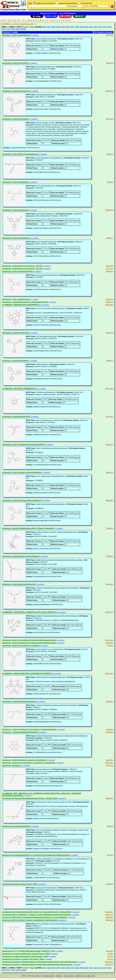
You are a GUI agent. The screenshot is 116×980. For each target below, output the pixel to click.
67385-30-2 (110, 556)
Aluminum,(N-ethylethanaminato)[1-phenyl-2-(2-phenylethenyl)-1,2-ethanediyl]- (37, 912)
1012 (95, 27)
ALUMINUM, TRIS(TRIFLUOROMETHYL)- (20, 389)
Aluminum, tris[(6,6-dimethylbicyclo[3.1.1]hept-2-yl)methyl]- (28, 528)
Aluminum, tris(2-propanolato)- (16, 119)
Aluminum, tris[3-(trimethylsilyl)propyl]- (19, 701)
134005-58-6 (109, 917)
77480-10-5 (110, 528)
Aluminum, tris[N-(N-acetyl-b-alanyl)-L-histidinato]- (24, 760)
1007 (72, 27)
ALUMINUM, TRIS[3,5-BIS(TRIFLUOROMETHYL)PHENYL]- (27, 673)
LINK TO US (91, 976)
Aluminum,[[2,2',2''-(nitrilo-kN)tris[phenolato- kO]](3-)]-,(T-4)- (28, 951)
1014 (105, 27)
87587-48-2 (110, 584)
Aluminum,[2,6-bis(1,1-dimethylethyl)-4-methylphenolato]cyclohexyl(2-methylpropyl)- (40, 962)
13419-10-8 (110, 884)
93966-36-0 (110, 798)
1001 (44, 27)
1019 (18, 29)
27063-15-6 (110, 766)
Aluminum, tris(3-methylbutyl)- (16, 182)
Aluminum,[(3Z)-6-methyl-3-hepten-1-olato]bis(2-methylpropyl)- (30, 920)
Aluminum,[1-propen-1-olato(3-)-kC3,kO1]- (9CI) (23, 959)
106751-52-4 (109, 965)
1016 (4, 29)
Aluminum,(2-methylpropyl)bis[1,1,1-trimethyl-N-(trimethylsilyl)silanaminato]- (36, 855)
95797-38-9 (110, 119)
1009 (81, 27)
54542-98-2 (110, 271)
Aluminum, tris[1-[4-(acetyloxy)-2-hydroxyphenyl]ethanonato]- (29, 643)
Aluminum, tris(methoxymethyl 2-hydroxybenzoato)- (25, 302)
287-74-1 (110, 957)
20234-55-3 (110, 951)
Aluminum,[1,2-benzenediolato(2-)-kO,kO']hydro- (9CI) (26, 954)
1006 (67, 27)
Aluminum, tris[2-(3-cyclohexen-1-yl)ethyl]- (21, 646)
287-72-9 (110, 959)
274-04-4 (110, 954)
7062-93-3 (110, 826)
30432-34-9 (110, 35)
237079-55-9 (109, 674)
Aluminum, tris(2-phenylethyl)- (15, 63)
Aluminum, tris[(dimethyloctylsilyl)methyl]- (21, 556)
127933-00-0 (109, 732)
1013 (100, 27)
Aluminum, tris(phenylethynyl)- (16, 333)
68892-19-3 (110, 920)
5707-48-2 (110, 855)
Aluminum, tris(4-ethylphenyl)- (15, 210)
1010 (86, 27)
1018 (13, 29)
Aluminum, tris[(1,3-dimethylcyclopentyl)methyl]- (24, 444)
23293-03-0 (110, 63)
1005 (63, 27)
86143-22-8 (110, 302)
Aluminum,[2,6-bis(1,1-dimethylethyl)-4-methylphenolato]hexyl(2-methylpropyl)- (37, 965)
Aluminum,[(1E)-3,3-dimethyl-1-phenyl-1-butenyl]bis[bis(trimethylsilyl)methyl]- (37, 915)
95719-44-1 (110, 417)
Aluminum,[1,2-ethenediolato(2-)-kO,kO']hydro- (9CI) (25, 956)
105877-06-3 (109, 763)
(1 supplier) (35, 35)
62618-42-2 (110, 473)
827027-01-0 (109, 389)
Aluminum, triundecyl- (12, 765)
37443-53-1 (110, 154)
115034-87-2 (109, 91)
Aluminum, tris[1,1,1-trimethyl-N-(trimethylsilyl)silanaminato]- (29, 640)
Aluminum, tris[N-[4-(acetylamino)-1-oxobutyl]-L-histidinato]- (29, 763)
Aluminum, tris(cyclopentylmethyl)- (18, 271)
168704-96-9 (109, 305)
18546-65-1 (110, 702)
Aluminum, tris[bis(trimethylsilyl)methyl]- (20, 732)
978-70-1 (110, 646)
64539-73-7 (110, 299)
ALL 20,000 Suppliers (68, 13)
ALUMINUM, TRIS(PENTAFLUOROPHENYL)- (21, 305)
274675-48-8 (109, 640)
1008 (77, 27)
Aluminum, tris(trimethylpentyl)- (16, 416)
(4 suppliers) (42, 884)
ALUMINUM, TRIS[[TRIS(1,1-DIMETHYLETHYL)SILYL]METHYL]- (30, 612)
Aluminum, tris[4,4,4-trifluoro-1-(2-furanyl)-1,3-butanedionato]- (29, 729)
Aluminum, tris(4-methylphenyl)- (16, 238)
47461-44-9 (110, 333)
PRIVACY (59, 976)
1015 (109, 27)
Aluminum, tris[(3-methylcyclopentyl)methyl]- (22, 500)
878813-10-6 (109, 915)
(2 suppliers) (62, 798)
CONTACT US (80, 976)
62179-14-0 (110, 269)
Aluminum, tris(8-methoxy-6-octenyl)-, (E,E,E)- (22, 266)
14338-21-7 (110, 238)
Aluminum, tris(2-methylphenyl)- (16, 35)
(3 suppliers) (62, 920)
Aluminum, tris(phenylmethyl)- (15, 361)
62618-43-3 (110, 500)
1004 (58, 27)
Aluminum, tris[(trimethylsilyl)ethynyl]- (19, 584)
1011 (91, 27)
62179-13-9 (110, 266)
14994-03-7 (110, 361)
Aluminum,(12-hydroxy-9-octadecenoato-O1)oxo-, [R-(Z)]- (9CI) (30, 798)
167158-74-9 (109, 612)
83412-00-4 (110, 760)
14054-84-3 (110, 730)
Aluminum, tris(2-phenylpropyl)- (16, 91)
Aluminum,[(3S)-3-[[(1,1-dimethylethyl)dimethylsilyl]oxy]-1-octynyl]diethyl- (35, 917)
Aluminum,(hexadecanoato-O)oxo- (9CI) (20, 884)
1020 (22, 29)
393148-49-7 (109, 912)
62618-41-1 (110, 445)
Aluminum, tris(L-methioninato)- (16, 299)
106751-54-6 (109, 962)
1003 (53, 27)
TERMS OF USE (48, 976)
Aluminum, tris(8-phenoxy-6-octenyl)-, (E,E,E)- (22, 269)
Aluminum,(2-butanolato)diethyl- (16, 826)
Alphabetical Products (49, 13)
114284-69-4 (109, 210)
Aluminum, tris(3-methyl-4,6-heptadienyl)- (20, 154)
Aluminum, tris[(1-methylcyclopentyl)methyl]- (22, 472)
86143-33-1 (110, 643)
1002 (49, 27)
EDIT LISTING (69, 976)
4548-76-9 (110, 182)
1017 (8, 29)
